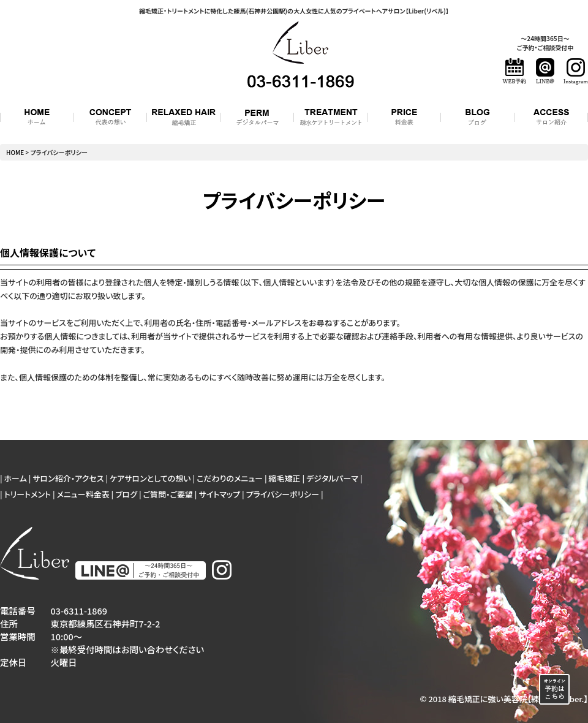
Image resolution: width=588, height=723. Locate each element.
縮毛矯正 (285, 478)
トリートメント (28, 494)
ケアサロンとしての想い (150, 478)
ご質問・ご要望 (168, 494)
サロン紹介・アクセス (68, 478)
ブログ (126, 494)
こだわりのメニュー (230, 478)
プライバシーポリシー (283, 494)
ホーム (16, 478)
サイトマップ (219, 494)
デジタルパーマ (332, 478)
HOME (15, 152)
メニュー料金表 (83, 494)
